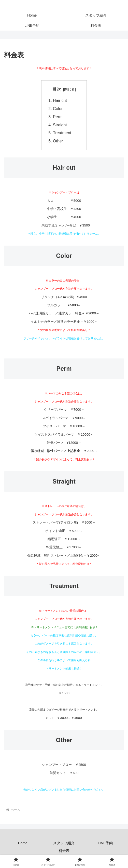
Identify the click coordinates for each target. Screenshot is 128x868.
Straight (60, 126)
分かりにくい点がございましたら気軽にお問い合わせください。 (64, 791)
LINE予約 (105, 844)
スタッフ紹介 (64, 844)
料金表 (64, 851)
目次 (57, 89)
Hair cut (60, 101)
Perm (58, 117)
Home (23, 844)
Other (58, 142)
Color (58, 109)
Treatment (64, 134)
